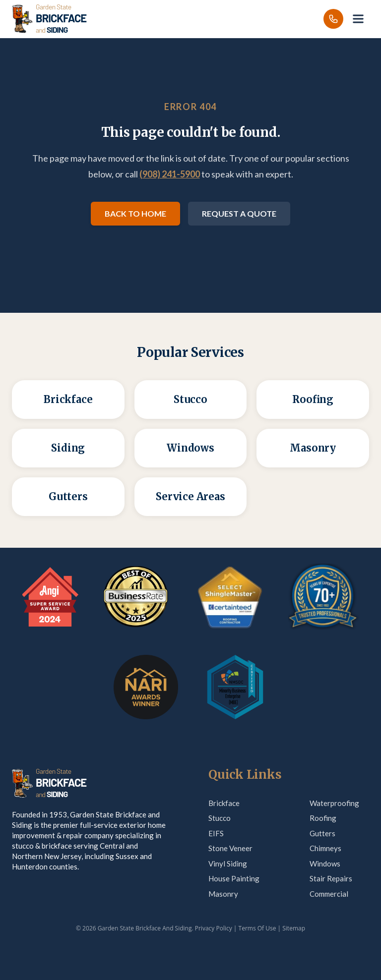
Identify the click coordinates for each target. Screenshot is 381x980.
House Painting (234, 878)
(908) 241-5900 (170, 174)
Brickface (224, 803)
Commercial (329, 894)
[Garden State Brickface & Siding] (49, 19)
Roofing (323, 818)
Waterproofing (334, 803)
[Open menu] (358, 19)
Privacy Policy (214, 928)
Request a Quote (239, 213)
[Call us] (333, 19)
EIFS (216, 833)
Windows (325, 864)
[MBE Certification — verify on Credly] (235, 687)
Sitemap (294, 928)
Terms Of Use (257, 928)
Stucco (220, 818)
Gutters (322, 833)
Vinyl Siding (228, 864)
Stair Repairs (331, 878)
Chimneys (325, 848)
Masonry (223, 894)
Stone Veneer (230, 848)
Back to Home (135, 213)
